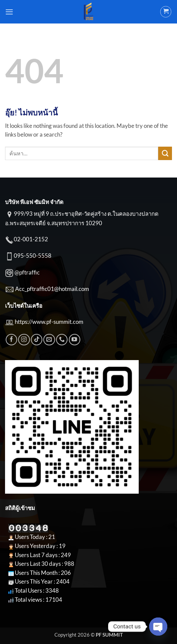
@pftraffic (27, 273)
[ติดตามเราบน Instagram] (24, 340)
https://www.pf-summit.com (49, 322)
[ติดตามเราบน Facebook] (11, 340)
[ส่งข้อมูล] (165, 154)
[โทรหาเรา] (62, 340)
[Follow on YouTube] (75, 340)
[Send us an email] (49, 340)
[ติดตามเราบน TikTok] (37, 340)
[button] (9, 12)
